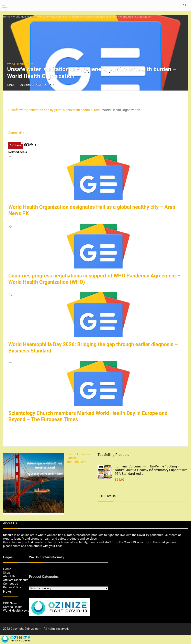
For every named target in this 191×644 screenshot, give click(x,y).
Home (7, 17)
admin (10, 85)
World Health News (25, 17)
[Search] (185, 5)
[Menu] (5, 5)
